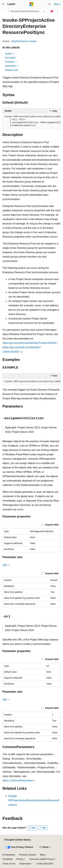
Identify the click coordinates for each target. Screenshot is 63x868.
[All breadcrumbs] (5, 11)
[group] (31, 121)
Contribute (8, 859)
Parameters (12, 66)
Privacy (20, 859)
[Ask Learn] (52, 11)
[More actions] (58, 11)
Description (10, 58)
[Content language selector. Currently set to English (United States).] (17, 840)
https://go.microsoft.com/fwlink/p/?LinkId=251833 (29, 343)
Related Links (12, 70)
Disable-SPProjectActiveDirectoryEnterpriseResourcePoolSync (34, 800)
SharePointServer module (24, 41)
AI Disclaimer (9, 855)
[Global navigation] (3, 4)
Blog (42, 855)
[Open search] (49, 4)
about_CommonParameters (18, 781)
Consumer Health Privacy (42, 859)
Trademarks (25, 864)
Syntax (10, 54)
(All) (6, 565)
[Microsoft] (31, 4)
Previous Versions (28, 855)
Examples (11, 62)
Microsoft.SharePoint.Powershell (27, 11)
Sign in (57, 4)
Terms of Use (9, 864)
